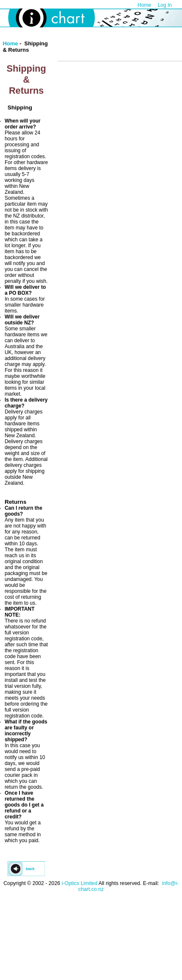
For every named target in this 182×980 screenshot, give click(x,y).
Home (144, 5)
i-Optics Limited (79, 883)
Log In (165, 5)
